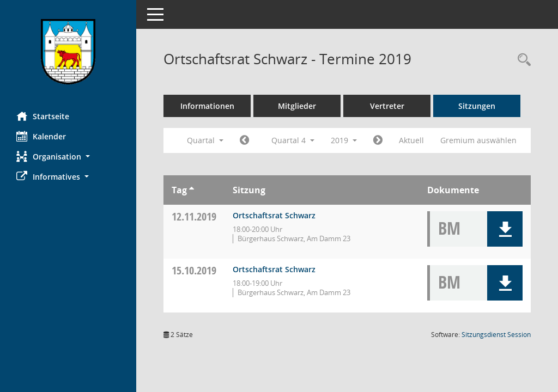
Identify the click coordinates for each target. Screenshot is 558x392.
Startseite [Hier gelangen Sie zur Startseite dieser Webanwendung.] (43, 116)
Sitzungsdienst (496, 335)
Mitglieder (297, 106)
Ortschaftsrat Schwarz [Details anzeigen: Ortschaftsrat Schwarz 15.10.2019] (274, 269)
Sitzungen (477, 106)
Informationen (207, 106)
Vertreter (387, 106)
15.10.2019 (194, 270)
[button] (68, 157)
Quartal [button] (205, 140)
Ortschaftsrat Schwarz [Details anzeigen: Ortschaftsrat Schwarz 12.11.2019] (274, 215)
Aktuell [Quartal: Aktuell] (411, 140)
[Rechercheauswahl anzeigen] (521, 60)
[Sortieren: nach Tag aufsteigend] (192, 190)
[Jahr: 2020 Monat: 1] (378, 140)
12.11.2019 (194, 216)
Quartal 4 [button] (293, 140)
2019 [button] (344, 140)
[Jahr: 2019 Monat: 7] (244, 140)
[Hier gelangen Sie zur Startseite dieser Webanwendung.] (68, 52)
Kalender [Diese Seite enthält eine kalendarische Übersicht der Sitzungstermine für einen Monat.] (41, 136)
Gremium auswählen (478, 140)
